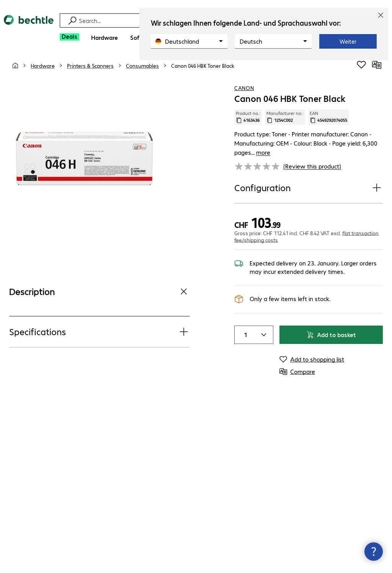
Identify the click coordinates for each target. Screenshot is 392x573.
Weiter (348, 41)
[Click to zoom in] (84, 162)
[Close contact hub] (374, 552)
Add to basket (331, 329)
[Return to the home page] (29, 26)
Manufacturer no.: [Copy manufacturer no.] (285, 121)
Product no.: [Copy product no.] (248, 121)
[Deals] (69, 37)
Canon (244, 92)
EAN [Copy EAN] (328, 121)
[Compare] (377, 69)
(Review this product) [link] (312, 161)
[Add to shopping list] (361, 69)
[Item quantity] (244, 329)
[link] (203, 69)
